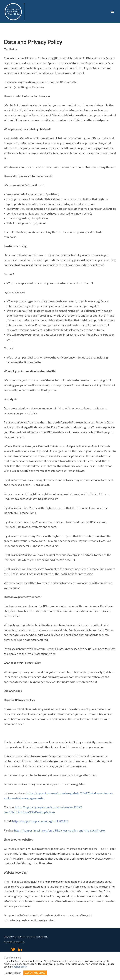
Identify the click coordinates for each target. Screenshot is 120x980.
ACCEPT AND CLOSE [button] (35, 973)
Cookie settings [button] (13, 973)
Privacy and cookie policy (14, 942)
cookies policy (20, 967)
